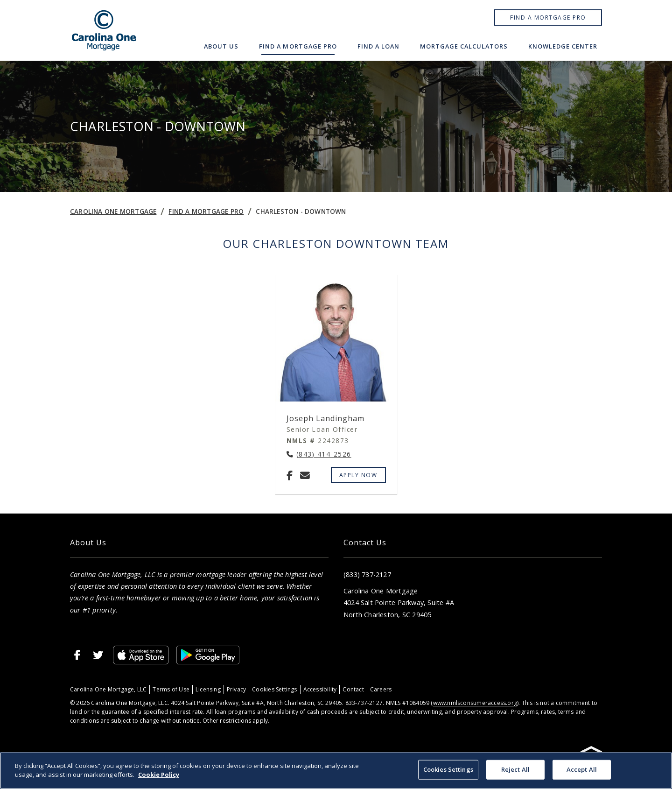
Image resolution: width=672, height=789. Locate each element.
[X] (98, 655)
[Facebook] (290, 475)
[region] (336, 771)
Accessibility (320, 689)
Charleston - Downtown (301, 211)
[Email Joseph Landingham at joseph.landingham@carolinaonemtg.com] (305, 475)
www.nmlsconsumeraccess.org (475, 703)
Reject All (515, 769)
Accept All (582, 769)
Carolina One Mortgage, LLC (108, 689)
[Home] (104, 30)
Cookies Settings (274, 689)
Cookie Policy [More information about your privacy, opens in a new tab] (159, 775)
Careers (381, 689)
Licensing (208, 689)
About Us (221, 46)
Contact (353, 689)
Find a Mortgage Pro (548, 18)
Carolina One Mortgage (113, 211)
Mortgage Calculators (464, 46)
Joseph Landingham (325, 418)
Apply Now (358, 475)
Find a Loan (378, 46)
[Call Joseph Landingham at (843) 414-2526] (319, 454)
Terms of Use (171, 689)
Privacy (236, 689)
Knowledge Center (563, 46)
